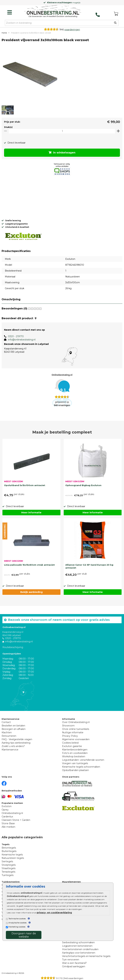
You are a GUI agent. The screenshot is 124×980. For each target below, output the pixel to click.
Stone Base (8, 823)
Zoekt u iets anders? (13, 746)
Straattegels (9, 868)
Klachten (7, 732)
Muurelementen (71, 882)
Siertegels (7, 861)
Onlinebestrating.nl (12, 813)
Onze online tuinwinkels (76, 729)
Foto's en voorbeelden (75, 753)
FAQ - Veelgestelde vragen (17, 739)
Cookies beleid (70, 743)
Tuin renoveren (71, 960)
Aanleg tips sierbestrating (16, 743)
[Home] (53, 12)
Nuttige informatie (73, 732)
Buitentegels (9, 851)
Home (4, 33)
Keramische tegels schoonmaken (81, 767)
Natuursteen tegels (13, 858)
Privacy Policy (70, 736)
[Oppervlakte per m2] (62, 131)
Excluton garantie (72, 746)
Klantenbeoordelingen (75, 750)
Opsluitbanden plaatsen (75, 770)
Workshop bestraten (74, 756)
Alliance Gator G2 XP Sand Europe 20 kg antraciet (89, 566)
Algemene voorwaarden (76, 739)
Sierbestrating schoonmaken (78, 942)
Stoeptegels (9, 865)
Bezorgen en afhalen (14, 729)
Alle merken (8, 827)
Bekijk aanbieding (31, 592)
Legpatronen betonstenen (77, 946)
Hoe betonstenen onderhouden (80, 949)
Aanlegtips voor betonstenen (79, 953)
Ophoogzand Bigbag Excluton (83, 485)
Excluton (7, 806)
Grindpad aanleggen (74, 966)
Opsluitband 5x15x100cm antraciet (25, 485)
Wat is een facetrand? (74, 963)
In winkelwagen (62, 153)
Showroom (68, 726)
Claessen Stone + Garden (16, 820)
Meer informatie (31, 513)
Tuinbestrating (11, 882)
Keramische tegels (12, 855)
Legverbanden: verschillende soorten (83, 760)
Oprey (5, 810)
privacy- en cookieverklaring (54, 913)
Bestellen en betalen (13, 726)
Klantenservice (10, 750)
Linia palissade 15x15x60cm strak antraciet (29, 565)
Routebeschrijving (13, 647)
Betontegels (9, 848)
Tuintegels (8, 875)
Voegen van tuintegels (75, 763)
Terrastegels (8, 872)
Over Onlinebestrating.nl (76, 722)
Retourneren (9, 736)
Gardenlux (7, 817)
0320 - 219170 (16, 336)
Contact (6, 722)
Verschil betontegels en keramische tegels (86, 956)
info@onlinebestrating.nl (22, 340)
